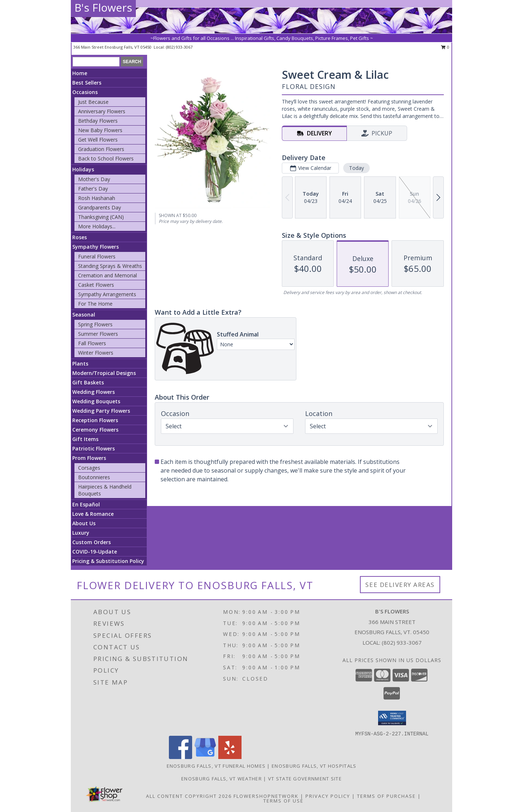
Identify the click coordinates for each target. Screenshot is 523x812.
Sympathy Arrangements (107, 294)
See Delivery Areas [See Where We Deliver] (400, 585)
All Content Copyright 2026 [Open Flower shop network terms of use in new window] (189, 796)
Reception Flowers (95, 420)
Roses (80, 237)
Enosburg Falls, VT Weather (222, 779)
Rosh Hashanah (97, 198)
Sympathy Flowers (96, 247)
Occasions (85, 92)
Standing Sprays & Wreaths (110, 266)
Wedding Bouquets (96, 401)
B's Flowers (103, 7)
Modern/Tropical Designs (104, 373)
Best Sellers (87, 83)
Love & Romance (93, 514)
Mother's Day (94, 179)
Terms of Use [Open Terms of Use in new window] (283, 801)
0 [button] (445, 47)
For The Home (95, 304)
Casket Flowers (96, 285)
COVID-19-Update (95, 552)
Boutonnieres (94, 477)
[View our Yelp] (230, 757)
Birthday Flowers (98, 121)
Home (80, 73)
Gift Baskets (88, 382)
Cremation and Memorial (108, 275)
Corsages (89, 468)
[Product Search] (96, 62)
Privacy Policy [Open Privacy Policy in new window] (328, 796)
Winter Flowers (96, 353)
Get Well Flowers (98, 140)
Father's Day (93, 189)
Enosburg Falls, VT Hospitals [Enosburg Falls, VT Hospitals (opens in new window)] (314, 766)
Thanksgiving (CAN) (101, 217)
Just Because (93, 102)
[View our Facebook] (181, 757)
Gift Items (85, 439)
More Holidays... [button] (97, 226)
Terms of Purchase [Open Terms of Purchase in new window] (386, 796)
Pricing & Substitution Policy (108, 561)
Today (356, 168)
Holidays (83, 169)
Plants (80, 364)
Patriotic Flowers (94, 448)
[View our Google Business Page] (205, 757)
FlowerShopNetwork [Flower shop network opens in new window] (266, 796)
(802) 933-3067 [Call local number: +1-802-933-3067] (179, 47)
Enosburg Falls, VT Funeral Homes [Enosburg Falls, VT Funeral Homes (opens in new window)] (216, 766)
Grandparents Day (100, 207)
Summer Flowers (98, 334)
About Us (84, 523)
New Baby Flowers (100, 130)
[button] (392, 718)
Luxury (81, 533)
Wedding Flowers (94, 392)
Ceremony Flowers (95, 430)
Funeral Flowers (97, 256)
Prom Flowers (89, 458)
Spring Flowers (95, 324)
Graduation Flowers (101, 149)
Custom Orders (92, 542)
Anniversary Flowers (102, 111)
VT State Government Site (305, 779)
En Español (86, 504)
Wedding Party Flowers (101, 411)
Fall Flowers (92, 343)
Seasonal (84, 315)
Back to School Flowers (106, 158)
